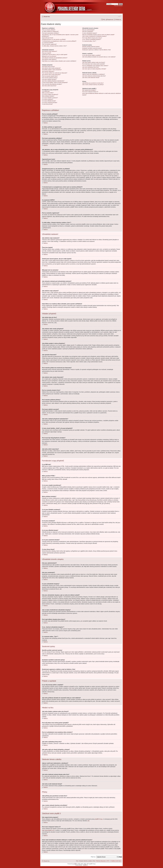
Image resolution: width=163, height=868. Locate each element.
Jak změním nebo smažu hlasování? (51, 75)
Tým (77, 861)
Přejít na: (93, 857)
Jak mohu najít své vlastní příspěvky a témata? (94, 69)
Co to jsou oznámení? (48, 99)
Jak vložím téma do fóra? (48, 67)
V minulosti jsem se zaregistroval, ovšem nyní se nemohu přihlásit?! (59, 41)
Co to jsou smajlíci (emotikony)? (50, 94)
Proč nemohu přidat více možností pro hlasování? (55, 73)
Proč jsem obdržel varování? (49, 79)
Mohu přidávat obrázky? (48, 96)
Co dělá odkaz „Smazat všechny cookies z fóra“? (54, 46)
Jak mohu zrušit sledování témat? (91, 77)
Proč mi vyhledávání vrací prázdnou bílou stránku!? (95, 66)
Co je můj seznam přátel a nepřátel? (92, 55)
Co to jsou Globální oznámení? (50, 98)
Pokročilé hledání (118, 6)
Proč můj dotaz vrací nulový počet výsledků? (94, 64)
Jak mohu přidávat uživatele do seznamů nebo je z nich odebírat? (99, 57)
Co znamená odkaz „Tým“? (89, 41)
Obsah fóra (47, 17)
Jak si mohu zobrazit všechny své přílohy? (93, 85)
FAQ (104, 20)
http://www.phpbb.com (48, 830)
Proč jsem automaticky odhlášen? (51, 33)
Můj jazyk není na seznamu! (49, 56)
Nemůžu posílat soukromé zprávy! (91, 47)
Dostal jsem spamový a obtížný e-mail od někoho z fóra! (97, 50)
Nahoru (46, 123)
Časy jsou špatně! (47, 53)
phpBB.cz (85, 865)
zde (88, 821)
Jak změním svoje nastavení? (50, 51)
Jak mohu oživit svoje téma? (49, 86)
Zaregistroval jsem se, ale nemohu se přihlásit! (54, 39)
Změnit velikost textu (119, 16)
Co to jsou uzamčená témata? (50, 103)
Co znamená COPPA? (48, 43)
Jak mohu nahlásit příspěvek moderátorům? (53, 81)
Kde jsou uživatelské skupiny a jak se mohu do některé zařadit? (98, 35)
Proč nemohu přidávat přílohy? (50, 78)
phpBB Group (99, 819)
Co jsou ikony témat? (47, 104)
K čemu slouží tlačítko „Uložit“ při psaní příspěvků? (55, 82)
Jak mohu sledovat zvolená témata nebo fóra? (94, 76)
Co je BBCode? (46, 91)
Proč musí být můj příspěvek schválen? (52, 84)
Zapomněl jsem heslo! (48, 38)
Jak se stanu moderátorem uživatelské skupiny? (94, 36)
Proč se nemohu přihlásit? (49, 30)
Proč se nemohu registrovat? (49, 44)
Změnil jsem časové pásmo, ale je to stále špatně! (55, 55)
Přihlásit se (118, 20)
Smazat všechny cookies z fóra (87, 861)
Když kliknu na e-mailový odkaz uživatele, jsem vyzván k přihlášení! (59, 61)
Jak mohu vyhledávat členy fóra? (91, 67)
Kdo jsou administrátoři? (88, 30)
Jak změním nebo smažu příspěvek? (51, 68)
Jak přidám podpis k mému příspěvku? (52, 70)
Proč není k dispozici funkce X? (90, 92)
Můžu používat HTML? (48, 93)
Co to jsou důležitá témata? (49, 101)
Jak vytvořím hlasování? (48, 71)
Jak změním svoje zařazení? (49, 59)
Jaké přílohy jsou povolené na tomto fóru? (93, 83)
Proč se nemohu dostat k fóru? (50, 76)
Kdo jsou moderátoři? (88, 31)
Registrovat (110, 20)
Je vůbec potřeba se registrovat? (50, 31)
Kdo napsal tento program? (89, 90)
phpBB (75, 864)
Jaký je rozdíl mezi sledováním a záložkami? (94, 74)
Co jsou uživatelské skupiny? (90, 33)
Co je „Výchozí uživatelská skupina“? (92, 39)
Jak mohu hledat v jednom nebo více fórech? (94, 62)
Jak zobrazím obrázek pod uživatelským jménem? (55, 58)
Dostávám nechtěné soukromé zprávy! (92, 48)
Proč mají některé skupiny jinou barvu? (92, 38)
